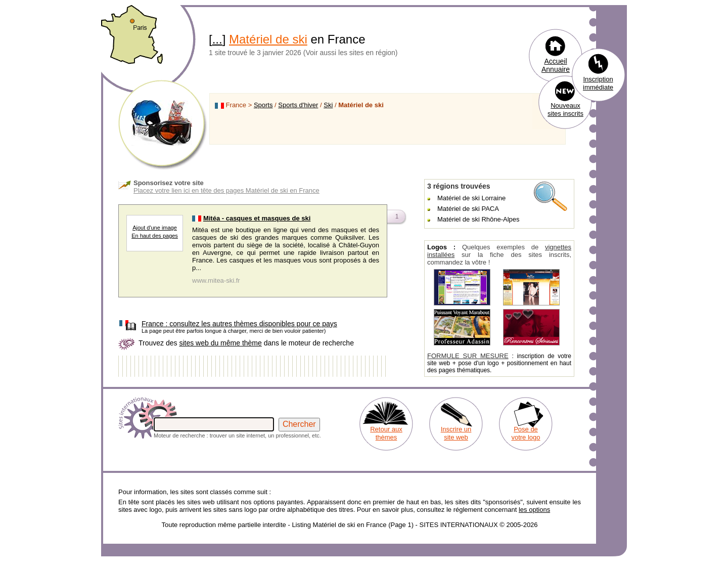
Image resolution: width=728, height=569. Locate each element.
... (217, 39)
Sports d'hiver (298, 105)
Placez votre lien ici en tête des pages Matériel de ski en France (226, 190)
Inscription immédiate (598, 83)
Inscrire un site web (456, 433)
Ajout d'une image (155, 228)
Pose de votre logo (526, 433)
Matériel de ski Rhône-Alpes (479, 219)
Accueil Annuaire (556, 65)
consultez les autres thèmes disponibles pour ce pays (239, 324)
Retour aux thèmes (386, 433)
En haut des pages (155, 236)
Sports (263, 105)
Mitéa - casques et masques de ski (257, 218)
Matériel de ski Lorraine (471, 198)
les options (534, 510)
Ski (328, 105)
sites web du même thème (220, 343)
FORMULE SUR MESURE (468, 356)
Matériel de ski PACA (468, 209)
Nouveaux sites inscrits (565, 110)
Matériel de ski (268, 39)
